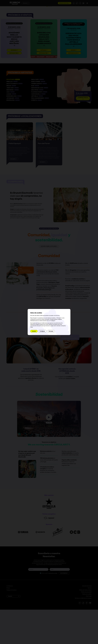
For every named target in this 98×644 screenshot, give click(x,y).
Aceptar (34, 331)
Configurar (42, 331)
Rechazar (51, 331)
